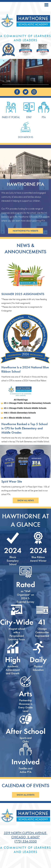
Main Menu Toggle (46, 5)
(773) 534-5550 (26, 841)
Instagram (34, 93)
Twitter (25, 93)
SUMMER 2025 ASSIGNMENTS (23, 294)
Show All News (26, 500)
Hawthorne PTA (26, 184)
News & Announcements (26, 249)
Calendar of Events (26, 786)
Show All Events (26, 795)
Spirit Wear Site (12, 481)
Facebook (17, 93)
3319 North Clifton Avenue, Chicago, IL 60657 (26, 835)
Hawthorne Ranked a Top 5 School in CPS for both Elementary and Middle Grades (24, 428)
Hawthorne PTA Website (26, 231)
